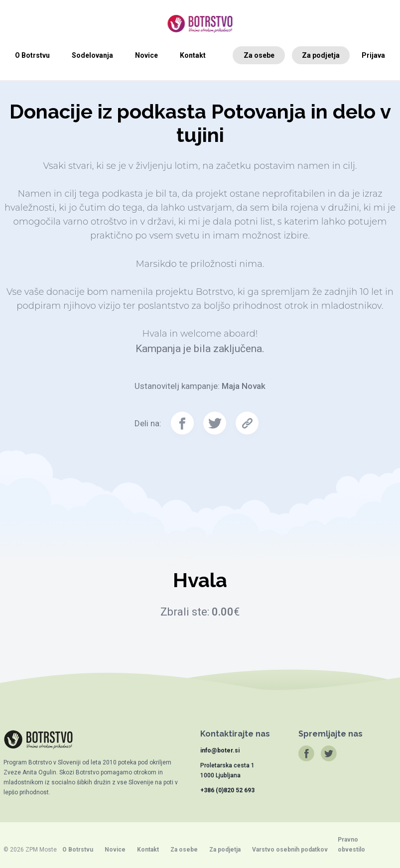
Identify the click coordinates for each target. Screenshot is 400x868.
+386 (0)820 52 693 (227, 790)
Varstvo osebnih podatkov (290, 850)
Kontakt (193, 55)
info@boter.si (220, 750)
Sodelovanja (92, 55)
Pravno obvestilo (351, 845)
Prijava (373, 55)
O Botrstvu (32, 55)
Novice (146, 55)
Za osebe (259, 55)
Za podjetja (321, 55)
